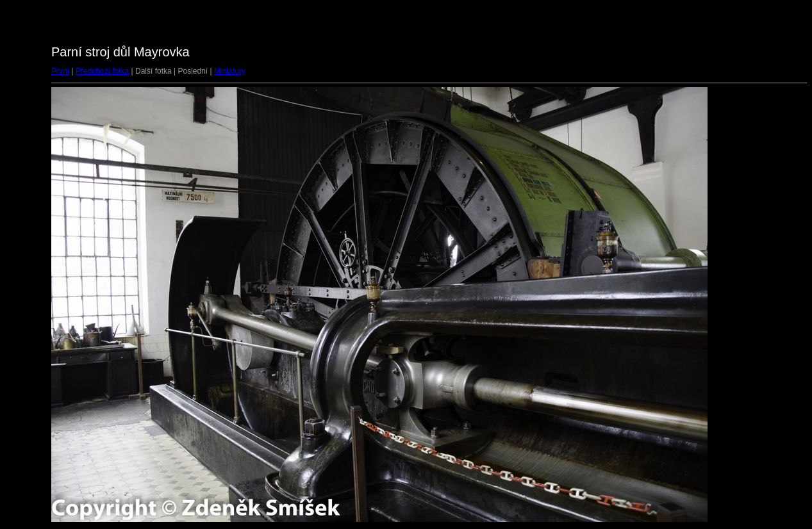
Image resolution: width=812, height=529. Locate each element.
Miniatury (230, 71)
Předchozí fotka (102, 71)
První (60, 71)
